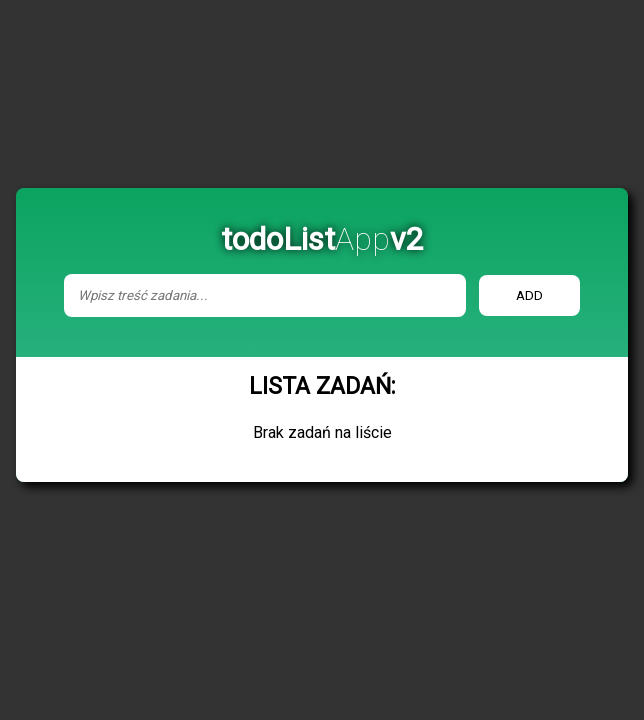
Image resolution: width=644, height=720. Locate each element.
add (529, 295)
